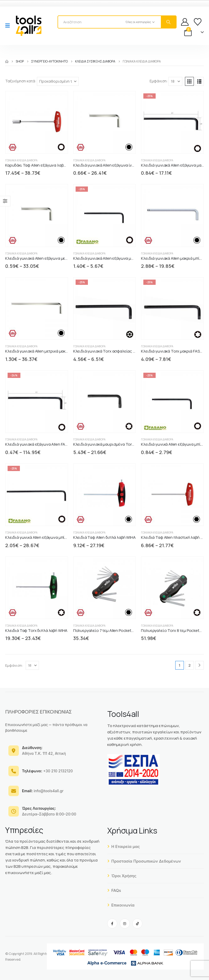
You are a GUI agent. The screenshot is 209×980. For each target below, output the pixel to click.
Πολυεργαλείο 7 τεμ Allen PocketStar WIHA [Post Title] (111, 630)
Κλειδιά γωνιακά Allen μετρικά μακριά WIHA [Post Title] (43, 351)
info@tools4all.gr (43, 791)
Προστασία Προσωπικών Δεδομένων (144, 861)
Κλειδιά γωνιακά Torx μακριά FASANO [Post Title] (174, 351)
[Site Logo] (29, 26)
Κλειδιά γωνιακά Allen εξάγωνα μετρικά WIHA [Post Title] (45, 258)
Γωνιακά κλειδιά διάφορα (21, 160)
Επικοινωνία (121, 905)
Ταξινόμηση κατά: (21, 81)
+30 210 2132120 (47, 771)
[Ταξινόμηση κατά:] (58, 81)
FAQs (114, 890)
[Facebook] (112, 924)
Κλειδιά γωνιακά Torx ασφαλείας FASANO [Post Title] (110, 351)
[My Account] (185, 22)
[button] (189, 81)
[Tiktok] (137, 924)
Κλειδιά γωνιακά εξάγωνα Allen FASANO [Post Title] (40, 444)
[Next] (199, 665)
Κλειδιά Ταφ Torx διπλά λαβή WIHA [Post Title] (36, 630)
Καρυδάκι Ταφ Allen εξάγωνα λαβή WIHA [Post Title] (41, 165)
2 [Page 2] (190, 665)
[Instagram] (125, 924)
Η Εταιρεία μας (124, 846)
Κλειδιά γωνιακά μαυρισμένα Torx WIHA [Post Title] (109, 444)
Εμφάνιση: (159, 81)
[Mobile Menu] (9, 26)
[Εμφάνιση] (175, 81)
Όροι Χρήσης (122, 876)
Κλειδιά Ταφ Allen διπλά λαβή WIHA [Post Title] (104, 537)
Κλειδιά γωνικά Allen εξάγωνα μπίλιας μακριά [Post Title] (46, 537)
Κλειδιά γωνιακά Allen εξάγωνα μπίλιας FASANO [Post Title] (116, 258)
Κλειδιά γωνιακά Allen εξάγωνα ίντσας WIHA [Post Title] (112, 165)
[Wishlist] (198, 22)
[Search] (168, 22)
